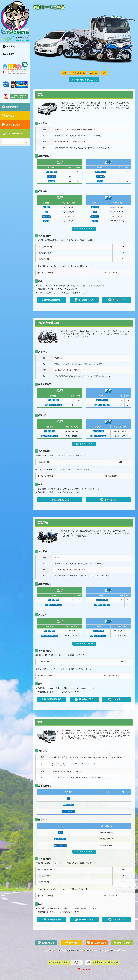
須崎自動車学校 (49, 950)
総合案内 (9, 46)
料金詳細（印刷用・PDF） (84, 229)
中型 (104, 73)
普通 (64, 73)
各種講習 (9, 54)
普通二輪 (94, 73)
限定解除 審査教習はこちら (84, 80)
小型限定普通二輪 (78, 73)
